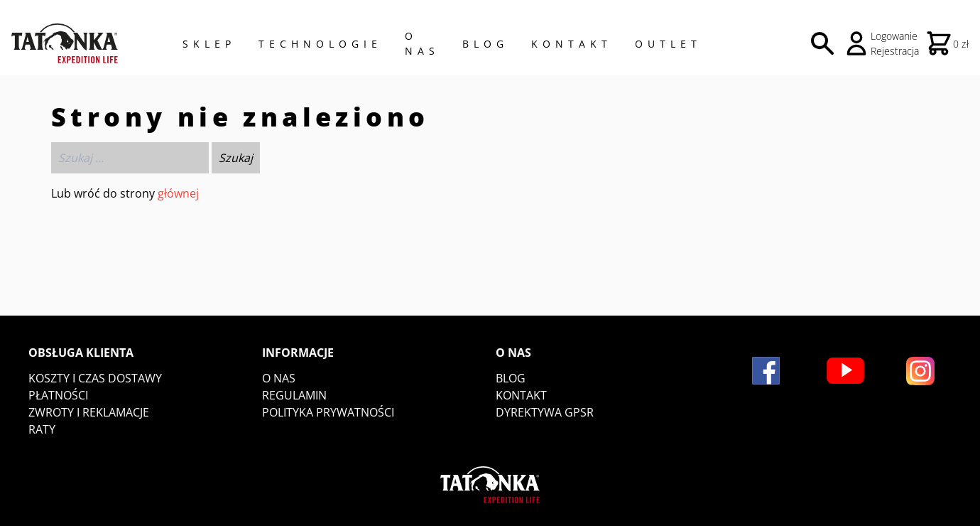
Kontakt (572, 44)
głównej (178, 193)
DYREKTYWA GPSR (545, 412)
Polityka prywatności (328, 412)
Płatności (58, 395)
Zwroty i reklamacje (89, 412)
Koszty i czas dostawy (95, 378)
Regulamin (294, 395)
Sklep (209, 44)
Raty (42, 429)
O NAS (422, 43)
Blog (485, 44)
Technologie (320, 44)
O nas (279, 378)
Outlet (668, 44)
